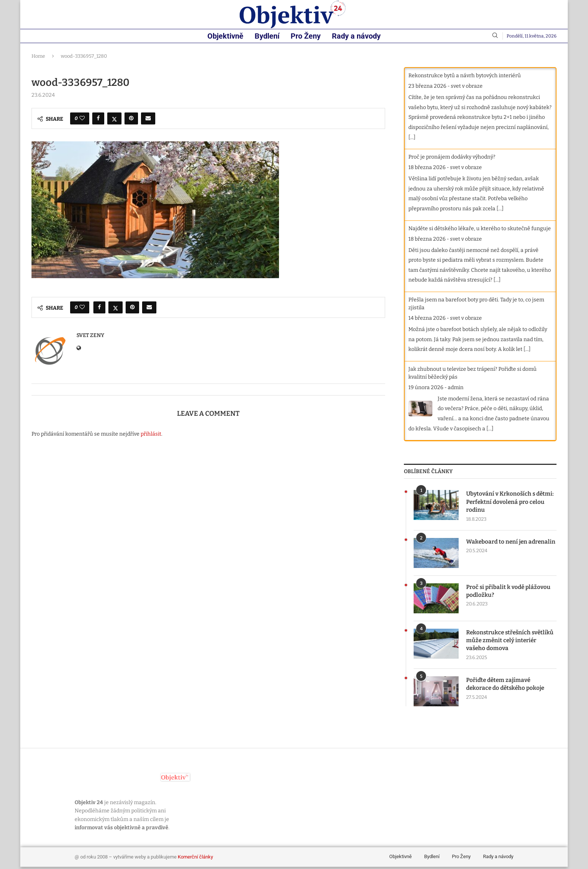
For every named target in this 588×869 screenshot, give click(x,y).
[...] (412, 137)
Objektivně (225, 36)
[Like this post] (82, 118)
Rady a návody (356, 36)
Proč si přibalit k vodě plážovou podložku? (510, 592)
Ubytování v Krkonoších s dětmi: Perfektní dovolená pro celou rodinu (508, 502)
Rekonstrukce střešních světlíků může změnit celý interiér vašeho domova (503, 642)
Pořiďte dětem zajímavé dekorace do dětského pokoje (507, 686)
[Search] (495, 36)
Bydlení (267, 36)
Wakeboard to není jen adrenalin (497, 547)
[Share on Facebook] (98, 118)
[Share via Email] (148, 118)
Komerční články (195, 859)
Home (38, 56)
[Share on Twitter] (114, 118)
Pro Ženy (306, 36)
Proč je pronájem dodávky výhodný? (452, 157)
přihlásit (151, 434)
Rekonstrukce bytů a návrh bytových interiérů (465, 76)
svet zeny (90, 335)
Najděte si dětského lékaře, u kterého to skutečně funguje (480, 228)
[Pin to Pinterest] (131, 118)
